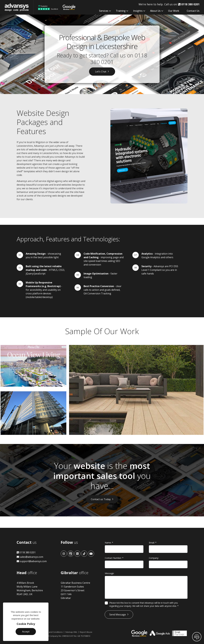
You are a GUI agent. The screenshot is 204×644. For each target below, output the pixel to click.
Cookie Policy (26, 624)
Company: (154, 558)
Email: (153, 543)
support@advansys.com (32, 561)
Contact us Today (101, 499)
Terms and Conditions (53, 632)
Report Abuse (86, 632)
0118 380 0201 (26, 552)
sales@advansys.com (30, 557)
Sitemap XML (71, 632)
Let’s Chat (101, 72)
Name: (109, 543)
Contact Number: (114, 558)
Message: (109, 573)
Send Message (118, 615)
